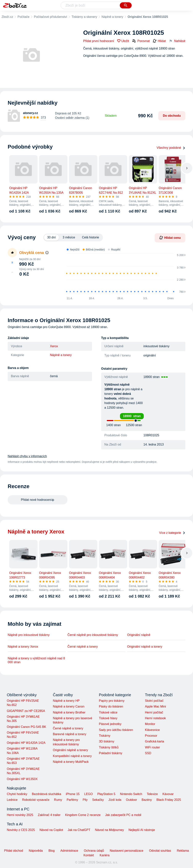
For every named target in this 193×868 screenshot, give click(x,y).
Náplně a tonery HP (66, 701)
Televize (152, 794)
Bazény (147, 800)
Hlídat (159, 41)
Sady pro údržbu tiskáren (116, 730)
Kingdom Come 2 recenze (83, 815)
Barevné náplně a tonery (70, 734)
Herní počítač (154, 712)
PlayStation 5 (106, 794)
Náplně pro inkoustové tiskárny (29, 635)
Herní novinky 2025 (20, 815)
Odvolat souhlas (160, 851)
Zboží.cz (7, 17)
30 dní (51, 237)
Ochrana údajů (94, 851)
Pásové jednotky (110, 724)
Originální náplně (139, 635)
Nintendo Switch (131, 794)
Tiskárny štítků (109, 747)
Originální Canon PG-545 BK (27, 727)
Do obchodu (172, 116)
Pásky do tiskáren (111, 706)
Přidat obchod (14, 851)
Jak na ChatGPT (79, 830)
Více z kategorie (172, 533)
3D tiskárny (107, 741)
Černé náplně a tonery (83, 647)
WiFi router (152, 747)
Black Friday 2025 (169, 800)
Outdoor (131, 800)
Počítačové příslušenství (51, 17)
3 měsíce (69, 237)
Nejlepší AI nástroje (142, 830)
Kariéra (105, 855)
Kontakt (89, 855)
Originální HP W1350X (22, 779)
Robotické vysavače (36, 800)
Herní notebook (155, 718)
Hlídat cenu (170, 238)
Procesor (151, 736)
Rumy (58, 800)
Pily (85, 800)
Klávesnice (152, 730)
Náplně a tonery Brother (69, 712)
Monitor (150, 724)
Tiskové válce (108, 712)
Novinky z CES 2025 (21, 830)
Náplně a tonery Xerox (23, 647)
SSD (148, 753)
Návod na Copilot (51, 830)
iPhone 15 (73, 794)
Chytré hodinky (17, 794)
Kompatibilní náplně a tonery (72, 756)
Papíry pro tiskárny (112, 701)
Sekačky (98, 800)
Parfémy (72, 800)
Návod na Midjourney (109, 830)
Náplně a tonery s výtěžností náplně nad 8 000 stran (36, 660)
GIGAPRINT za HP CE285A (26, 711)
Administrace (69, 851)
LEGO (88, 794)
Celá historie (91, 237)
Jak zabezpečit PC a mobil (123, 815)
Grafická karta (154, 741)
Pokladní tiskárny (111, 753)
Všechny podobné (171, 148)
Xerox (54, 346)
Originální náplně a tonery (145, 647)
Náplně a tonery (112, 17)
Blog (52, 851)
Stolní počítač (154, 701)
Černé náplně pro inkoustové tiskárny (93, 635)
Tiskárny (105, 736)
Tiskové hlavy (108, 718)
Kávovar (168, 794)
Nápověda (36, 851)
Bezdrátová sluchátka (46, 794)
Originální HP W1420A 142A (26, 743)
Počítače (23, 17)
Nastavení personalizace (127, 851)
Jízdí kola (115, 800)
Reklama (183, 851)
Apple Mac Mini (155, 706)
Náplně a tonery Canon (69, 706)
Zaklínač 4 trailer (49, 815)
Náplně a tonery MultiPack (71, 762)
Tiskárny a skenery (84, 17)
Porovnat (141, 41)
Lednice (12, 800)
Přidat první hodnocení (99, 41)
